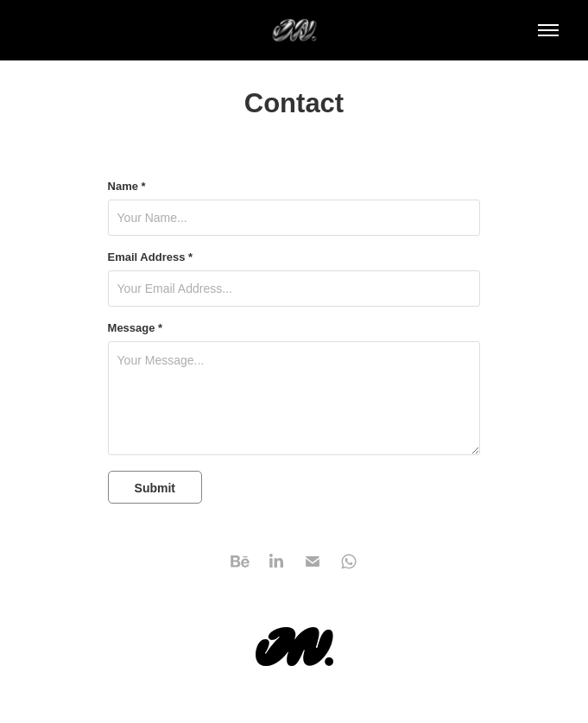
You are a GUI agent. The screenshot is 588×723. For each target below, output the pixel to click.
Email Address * (151, 257)
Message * (136, 328)
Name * (127, 187)
